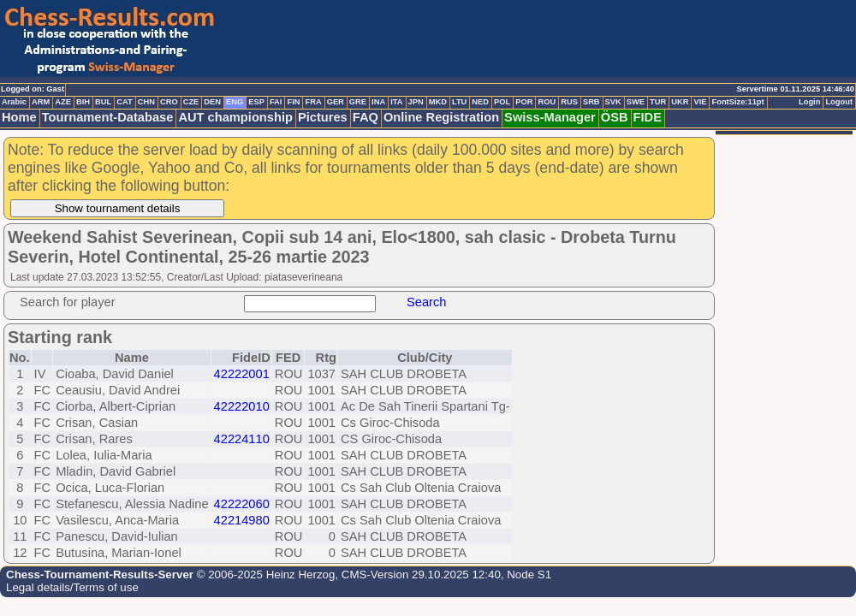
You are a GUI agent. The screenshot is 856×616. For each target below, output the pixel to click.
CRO (169, 102)
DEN (212, 102)
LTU (459, 102)
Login (809, 102)
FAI (276, 102)
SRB (591, 102)
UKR (680, 102)
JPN (416, 102)
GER (336, 102)
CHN (146, 102)
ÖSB (615, 117)
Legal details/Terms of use (72, 587)
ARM (41, 102)
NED (480, 102)
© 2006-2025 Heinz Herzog (264, 575)
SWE (636, 102)
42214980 (242, 520)
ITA (396, 102)
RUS (569, 102)
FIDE (648, 117)
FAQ (366, 117)
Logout (839, 102)
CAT (124, 102)
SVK (613, 102)
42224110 (242, 439)
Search (426, 302)
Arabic (14, 102)
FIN (293, 102)
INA (378, 102)
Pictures (323, 117)
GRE (358, 102)
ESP (256, 102)
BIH (83, 102)
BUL (103, 102)
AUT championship (235, 117)
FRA (313, 102)
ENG (235, 102)
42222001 (242, 374)
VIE (700, 102)
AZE (63, 102)
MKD (438, 102)
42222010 (242, 406)
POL (502, 102)
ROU (547, 102)
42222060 (242, 504)
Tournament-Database (108, 117)
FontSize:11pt (737, 102)
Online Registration (441, 117)
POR (524, 102)
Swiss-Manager (550, 117)
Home (19, 117)
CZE (191, 102)
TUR (658, 102)
